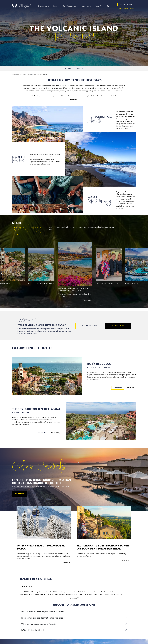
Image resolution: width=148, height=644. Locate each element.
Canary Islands (37, 74)
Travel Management (70, 6)
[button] (48, 6)
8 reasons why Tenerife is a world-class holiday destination (73, 289)
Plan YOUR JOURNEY (127, 4)
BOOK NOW (118, 388)
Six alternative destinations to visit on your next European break (104, 547)
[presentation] (2, 273)
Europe (29, 74)
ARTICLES (80, 69)
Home (14, 74)
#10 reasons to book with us (107, 284)
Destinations (43, 6)
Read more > (88, 301)
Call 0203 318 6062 (118, 326)
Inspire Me (86, 6)
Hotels (55, 6)
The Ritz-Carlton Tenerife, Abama (41, 284)
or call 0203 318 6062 (127, 8)
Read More (73, 99)
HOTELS (68, 69)
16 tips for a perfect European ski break (41, 547)
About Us (98, 6)
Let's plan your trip (88, 326)
